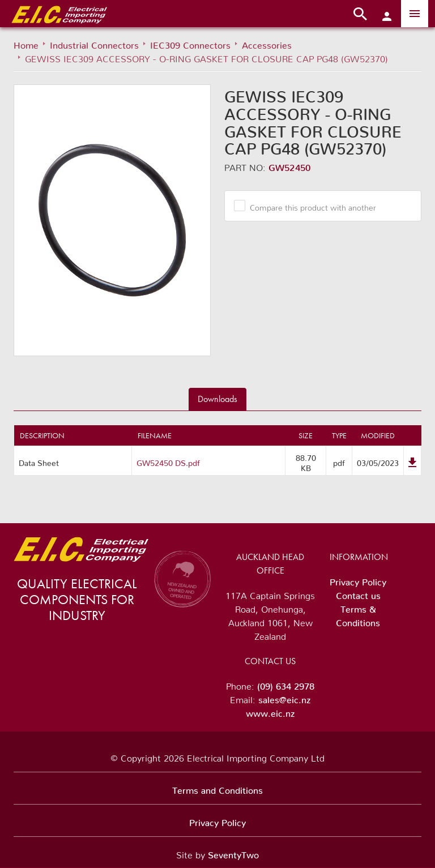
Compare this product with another (309, 206)
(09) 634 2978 (286, 684)
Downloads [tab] (217, 399)
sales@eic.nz (284, 698)
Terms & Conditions (358, 614)
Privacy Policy (358, 580)
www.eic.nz (270, 711)
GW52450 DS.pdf (168, 461)
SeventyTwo (233, 853)
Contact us (358, 593)
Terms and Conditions (217, 788)
